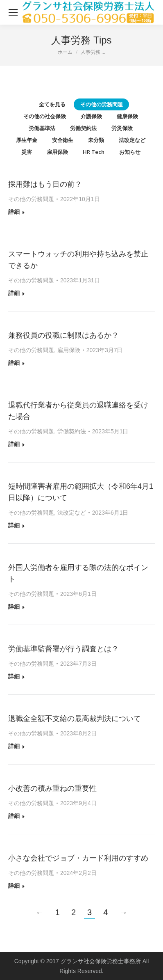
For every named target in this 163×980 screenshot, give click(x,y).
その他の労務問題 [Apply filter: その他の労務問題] (102, 104)
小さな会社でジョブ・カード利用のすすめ (78, 858)
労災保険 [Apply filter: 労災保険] (122, 128)
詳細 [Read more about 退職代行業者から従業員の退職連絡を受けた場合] (14, 444)
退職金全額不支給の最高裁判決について (75, 719)
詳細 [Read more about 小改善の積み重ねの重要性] (14, 816)
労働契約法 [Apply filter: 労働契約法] (83, 128)
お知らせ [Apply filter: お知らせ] (130, 152)
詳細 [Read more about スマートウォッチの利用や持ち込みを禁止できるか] (14, 293)
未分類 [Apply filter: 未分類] (96, 140)
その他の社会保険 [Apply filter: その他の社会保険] (45, 116)
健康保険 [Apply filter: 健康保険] (127, 116)
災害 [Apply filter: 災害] (27, 152)
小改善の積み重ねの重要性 (52, 788)
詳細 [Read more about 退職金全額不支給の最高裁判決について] (14, 746)
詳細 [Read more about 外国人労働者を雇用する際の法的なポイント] (14, 607)
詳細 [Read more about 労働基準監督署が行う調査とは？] (14, 676)
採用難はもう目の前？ (45, 184)
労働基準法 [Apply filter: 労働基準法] (42, 128)
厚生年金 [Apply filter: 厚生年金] (27, 140)
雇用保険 (69, 350)
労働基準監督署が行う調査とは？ (63, 649)
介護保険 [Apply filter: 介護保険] (91, 116)
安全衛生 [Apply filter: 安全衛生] (63, 140)
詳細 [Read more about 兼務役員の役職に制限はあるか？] (14, 363)
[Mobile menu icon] (13, 12)
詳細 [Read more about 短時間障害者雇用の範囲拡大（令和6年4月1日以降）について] (14, 525)
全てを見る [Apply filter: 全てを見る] (52, 104)
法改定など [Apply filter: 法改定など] (132, 140)
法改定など (72, 513)
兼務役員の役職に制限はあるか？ (63, 335)
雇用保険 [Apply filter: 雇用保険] (57, 152)
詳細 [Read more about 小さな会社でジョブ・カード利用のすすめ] (14, 886)
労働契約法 (72, 431)
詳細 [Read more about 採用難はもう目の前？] (14, 212)
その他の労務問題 (31, 199)
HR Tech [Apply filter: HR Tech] (94, 152)
